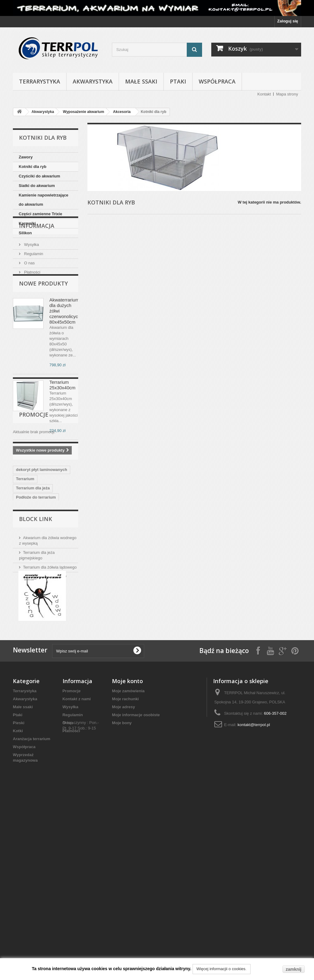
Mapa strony (287, 94)
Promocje (34, 513)
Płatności (32, 300)
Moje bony (122, 904)
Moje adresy (123, 888)
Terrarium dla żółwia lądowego (50, 723)
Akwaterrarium (30, 653)
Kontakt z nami (77, 880)
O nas (29, 291)
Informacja (37, 256)
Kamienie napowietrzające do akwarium (44, 200)
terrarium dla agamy (35, 607)
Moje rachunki (125, 880)
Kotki (18, 912)
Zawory (26, 157)
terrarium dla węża (33, 626)
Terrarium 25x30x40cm (62, 425)
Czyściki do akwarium (39, 176)
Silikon (25, 233)
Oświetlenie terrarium (36, 616)
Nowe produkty (43, 324)
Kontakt (264, 94)
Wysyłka (31, 273)
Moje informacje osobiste (136, 896)
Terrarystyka (40, 81)
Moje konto (127, 862)
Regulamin (33, 282)
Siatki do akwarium (37, 186)
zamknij (294, 969)
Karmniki (27, 223)
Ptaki (178, 81)
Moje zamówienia (128, 872)
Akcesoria (122, 112)
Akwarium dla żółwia (35, 644)
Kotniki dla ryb (33, 167)
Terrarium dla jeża (33, 589)
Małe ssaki (141, 81)
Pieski (19, 904)
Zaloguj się (288, 21)
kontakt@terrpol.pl (254, 906)
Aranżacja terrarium (32, 920)
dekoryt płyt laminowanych (42, 570)
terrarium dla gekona (36, 635)
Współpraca (217, 81)
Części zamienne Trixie (40, 214)
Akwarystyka (93, 81)
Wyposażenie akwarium (84, 112)
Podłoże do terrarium (36, 598)
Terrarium (25, 579)
